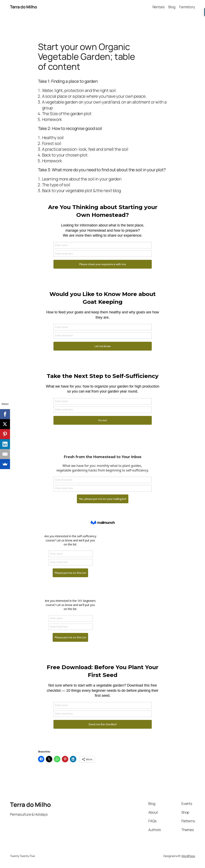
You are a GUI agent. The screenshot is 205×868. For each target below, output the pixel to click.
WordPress (188, 856)
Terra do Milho (23, 7)
